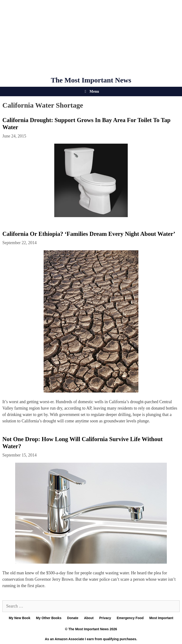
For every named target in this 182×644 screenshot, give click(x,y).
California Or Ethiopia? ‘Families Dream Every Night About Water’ (89, 234)
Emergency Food (130, 618)
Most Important (161, 618)
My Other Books (49, 618)
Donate (73, 618)
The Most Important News (91, 80)
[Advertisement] (91, 38)
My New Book (20, 618)
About (89, 618)
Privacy (105, 618)
